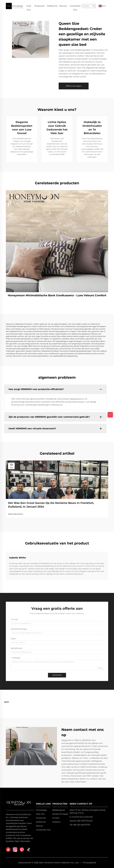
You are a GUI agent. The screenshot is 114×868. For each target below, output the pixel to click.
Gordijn (56, 818)
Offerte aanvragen (74, 86)
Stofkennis (52, 6)
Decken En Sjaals (60, 814)
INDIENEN (57, 675)
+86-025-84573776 (81, 825)
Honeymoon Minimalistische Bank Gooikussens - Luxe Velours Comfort (57, 295)
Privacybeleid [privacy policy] (89, 863)
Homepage (17, 6)
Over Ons (29, 6)
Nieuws (63, 6)
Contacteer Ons (75, 6)
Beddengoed (59, 810)
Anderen (56, 822)
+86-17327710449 (84, 821)
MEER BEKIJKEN (15, 514)
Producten (40, 6)
